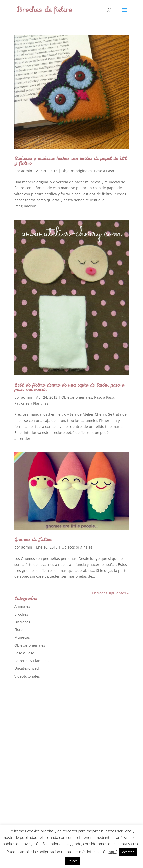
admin (27, 171)
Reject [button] (72, 861)
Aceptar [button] (128, 852)
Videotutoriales (27, 676)
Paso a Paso (104, 171)
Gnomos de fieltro (33, 539)
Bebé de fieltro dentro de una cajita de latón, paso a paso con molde (69, 387)
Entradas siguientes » (110, 593)
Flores (19, 630)
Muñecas (22, 637)
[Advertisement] (52, 762)
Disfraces (22, 622)
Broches (21, 614)
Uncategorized (27, 668)
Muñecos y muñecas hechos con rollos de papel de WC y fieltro (71, 161)
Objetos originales (77, 171)
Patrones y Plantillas (31, 403)
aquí (113, 852)
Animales (22, 606)
